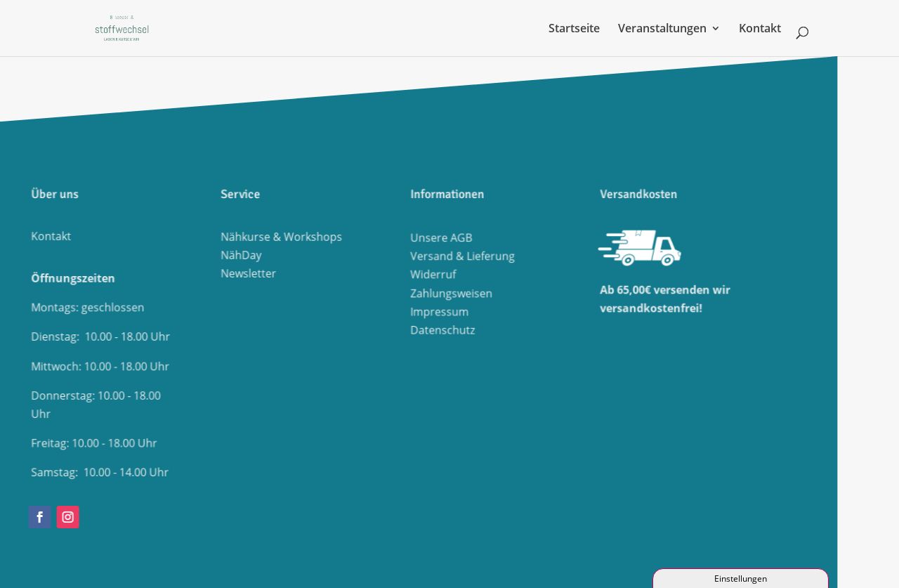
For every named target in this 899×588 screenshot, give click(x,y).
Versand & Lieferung (317, 258)
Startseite (574, 30)
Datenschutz (299, 326)
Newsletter (105, 272)
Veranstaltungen (662, 30)
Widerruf (290, 275)
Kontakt (760, 30)
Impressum (296, 309)
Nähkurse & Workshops (136, 238)
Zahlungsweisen (307, 292)
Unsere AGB (298, 241)
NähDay (99, 255)
